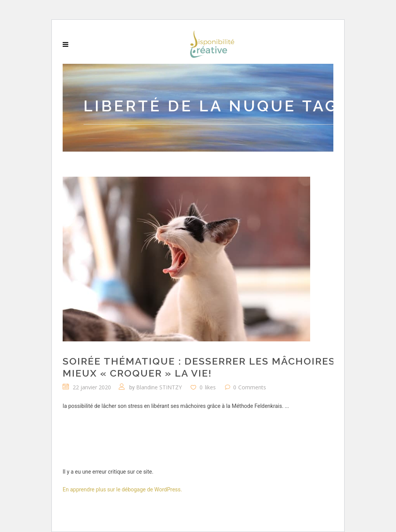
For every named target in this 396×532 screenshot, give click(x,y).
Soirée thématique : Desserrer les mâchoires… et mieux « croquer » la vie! (210, 367)
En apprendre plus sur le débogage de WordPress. (122, 489)
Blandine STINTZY (159, 387)
